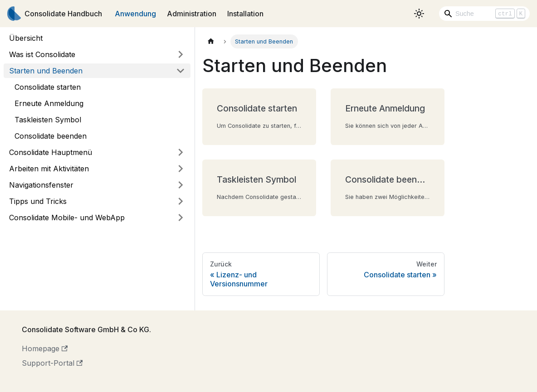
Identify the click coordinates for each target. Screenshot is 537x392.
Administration (192, 14)
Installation (245, 14)
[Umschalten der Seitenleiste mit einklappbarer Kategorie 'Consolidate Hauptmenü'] (181, 152)
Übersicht (26, 38)
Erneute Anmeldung (49, 103)
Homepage (45, 348)
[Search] (484, 14)
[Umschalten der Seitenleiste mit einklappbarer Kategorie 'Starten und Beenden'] (181, 71)
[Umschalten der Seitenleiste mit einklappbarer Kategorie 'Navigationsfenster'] (181, 185)
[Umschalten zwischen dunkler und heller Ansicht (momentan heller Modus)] (419, 14)
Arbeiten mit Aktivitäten (49, 169)
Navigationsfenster (41, 185)
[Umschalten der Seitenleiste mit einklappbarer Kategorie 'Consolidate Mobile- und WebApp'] (181, 218)
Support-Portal (52, 363)
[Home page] (211, 41)
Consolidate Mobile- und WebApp (67, 218)
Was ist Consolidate (42, 54)
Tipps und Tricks (38, 201)
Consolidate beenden (51, 136)
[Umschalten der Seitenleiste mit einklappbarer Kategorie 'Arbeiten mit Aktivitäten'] (181, 169)
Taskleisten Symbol (48, 120)
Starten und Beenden (46, 71)
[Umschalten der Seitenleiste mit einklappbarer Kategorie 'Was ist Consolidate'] (181, 54)
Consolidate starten (48, 87)
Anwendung (135, 14)
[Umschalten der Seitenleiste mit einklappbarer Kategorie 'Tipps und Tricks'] (181, 201)
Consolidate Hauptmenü (51, 152)
